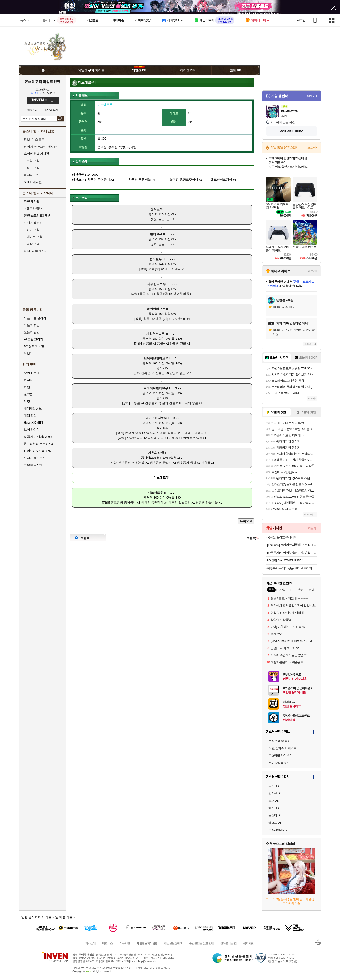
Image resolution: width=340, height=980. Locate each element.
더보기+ (312, 96)
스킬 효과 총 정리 (279, 741)
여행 (27, 401)
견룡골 (146, 373)
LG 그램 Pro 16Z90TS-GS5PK (285, 560)
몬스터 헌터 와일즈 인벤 (43, 81)
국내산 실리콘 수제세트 (282, 537)
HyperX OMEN (33, 422)
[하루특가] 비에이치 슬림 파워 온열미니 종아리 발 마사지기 (292, 553)
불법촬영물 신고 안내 (201, 943)
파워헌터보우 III (157, 334)
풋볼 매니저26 (33, 465)
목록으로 (246, 521)
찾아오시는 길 (228, 943)
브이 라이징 (32, 430)
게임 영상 (30, 415)
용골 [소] (164, 219)
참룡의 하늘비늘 (207, 503)
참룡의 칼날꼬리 (180, 503)
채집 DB (274, 808)
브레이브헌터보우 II (157, 388)
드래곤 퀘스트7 (34, 458)
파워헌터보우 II (157, 309)
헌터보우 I (157, 209)
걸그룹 (28, 394)
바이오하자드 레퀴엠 (38, 451)
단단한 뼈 (179, 319)
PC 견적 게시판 (34, 346)
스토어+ (312, 148)
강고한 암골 (181, 294)
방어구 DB (275, 793)
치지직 (28, 380)
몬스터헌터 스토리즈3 (38, 444)
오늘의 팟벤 (32, 332)
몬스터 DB (275, 815)
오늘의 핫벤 (32, 325)
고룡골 (135, 403)
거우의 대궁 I (157, 453)
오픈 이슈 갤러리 (35, 318)
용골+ (147, 319)
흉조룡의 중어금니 (123, 503)
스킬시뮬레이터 (278, 830)
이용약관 (125, 943)
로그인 (301, 20)
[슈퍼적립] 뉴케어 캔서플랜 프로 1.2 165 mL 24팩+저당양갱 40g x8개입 (292, 545)
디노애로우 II (157, 493)
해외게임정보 (33, 408)
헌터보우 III (157, 259)
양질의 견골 (178, 344)
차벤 (27, 387)
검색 (60, 119)
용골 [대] (145, 294)
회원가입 (32, 110)
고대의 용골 (190, 403)
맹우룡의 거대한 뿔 (132, 463)
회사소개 (90, 943)
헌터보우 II (157, 234)
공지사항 (248, 943)
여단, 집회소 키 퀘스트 (282, 748)
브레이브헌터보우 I (157, 358)
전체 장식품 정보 (279, 763)
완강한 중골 (133, 433)
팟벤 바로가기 (33, 373)
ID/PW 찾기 (51, 110)
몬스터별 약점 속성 (280, 755)
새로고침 (309, 344)
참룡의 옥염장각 (152, 503)
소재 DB (274, 801)
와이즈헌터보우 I (157, 418)
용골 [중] (154, 269)
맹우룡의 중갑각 (161, 463)
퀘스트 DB (275, 823)
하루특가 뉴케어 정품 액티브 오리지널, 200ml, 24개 (292, 568)
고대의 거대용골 (193, 433)
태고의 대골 (173, 269)
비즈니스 (107, 943)
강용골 (172, 433)
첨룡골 (147, 344)
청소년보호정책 (173, 943)
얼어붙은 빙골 (193, 438)
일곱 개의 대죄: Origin (38, 437)
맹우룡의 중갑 (187, 463)
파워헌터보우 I (157, 284)
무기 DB (274, 786)
